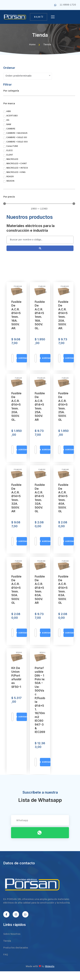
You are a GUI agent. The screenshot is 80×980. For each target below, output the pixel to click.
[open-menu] (53, 17)
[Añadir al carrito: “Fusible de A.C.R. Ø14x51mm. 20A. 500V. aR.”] (69, 729)
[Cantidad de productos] (12, 729)
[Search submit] (40, 248)
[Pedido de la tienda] (28, 76)
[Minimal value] (39, 204)
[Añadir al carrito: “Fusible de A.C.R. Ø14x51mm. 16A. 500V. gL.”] (45, 729)
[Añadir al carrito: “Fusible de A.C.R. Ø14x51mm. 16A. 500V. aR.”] (22, 729)
